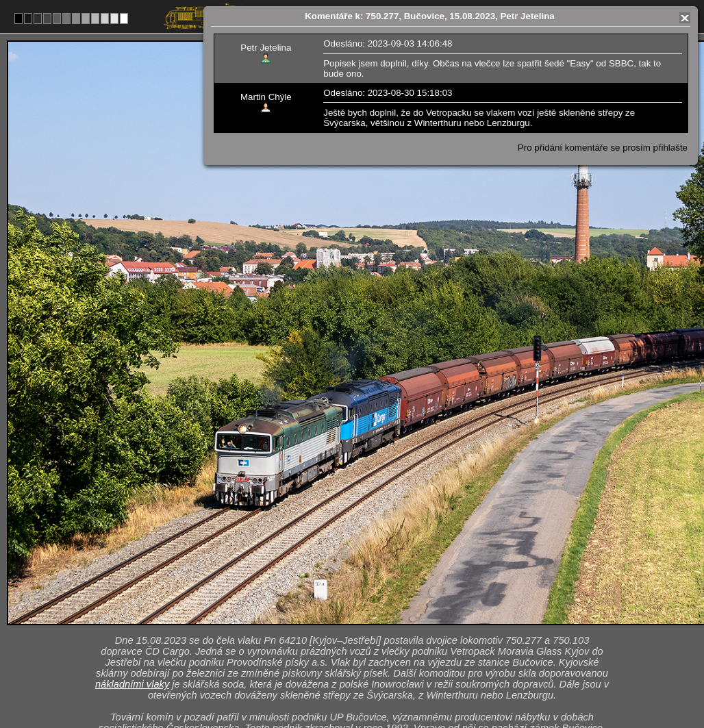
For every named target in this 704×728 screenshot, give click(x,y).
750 (384, 684)
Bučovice (367, 613)
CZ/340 (364, 627)
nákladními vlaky (132, 497)
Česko (344, 684)
